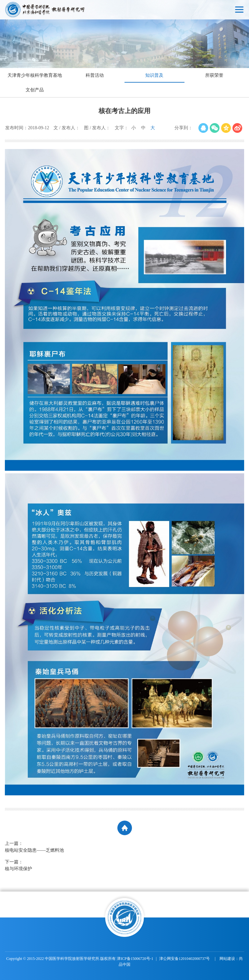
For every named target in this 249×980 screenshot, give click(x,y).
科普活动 (95, 75)
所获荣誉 (214, 75)
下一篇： (86, 866)
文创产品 (35, 90)
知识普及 (154, 75)
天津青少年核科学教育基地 (35, 75)
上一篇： (86, 847)
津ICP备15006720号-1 (135, 959)
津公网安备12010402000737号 (185, 959)
